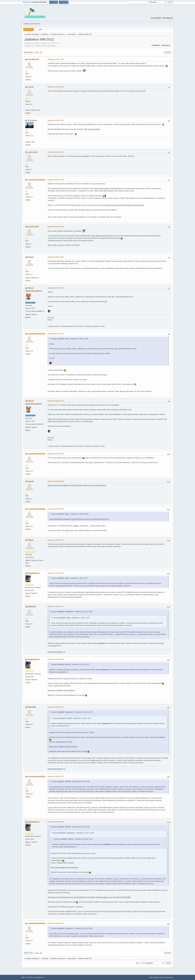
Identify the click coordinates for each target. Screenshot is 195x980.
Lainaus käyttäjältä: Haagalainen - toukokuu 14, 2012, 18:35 (72, 712)
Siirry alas (28, 53)
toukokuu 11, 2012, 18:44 (56, 573)
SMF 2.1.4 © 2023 (27, 977)
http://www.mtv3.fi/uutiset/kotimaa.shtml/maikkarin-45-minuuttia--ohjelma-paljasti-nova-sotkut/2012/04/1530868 (89, 897)
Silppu (31, 540)
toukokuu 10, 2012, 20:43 (56, 509)
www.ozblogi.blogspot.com (56, 652)
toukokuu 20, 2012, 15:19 (56, 923)
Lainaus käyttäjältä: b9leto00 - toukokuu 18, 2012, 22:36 (70, 781)
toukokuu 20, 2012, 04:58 (56, 822)
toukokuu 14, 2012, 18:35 (56, 659)
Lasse (30, 87)
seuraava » (166, 45)
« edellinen (156, 45)
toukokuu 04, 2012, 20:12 (56, 257)
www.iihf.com (70, 261)
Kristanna (32, 120)
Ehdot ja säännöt (159, 977)
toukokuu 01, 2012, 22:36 (56, 87)
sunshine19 (33, 59)
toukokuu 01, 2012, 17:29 (56, 59)
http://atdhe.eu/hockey (100, 236)
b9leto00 (32, 607)
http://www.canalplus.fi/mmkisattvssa (61, 690)
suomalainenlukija (36, 180)
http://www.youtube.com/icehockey (108, 188)
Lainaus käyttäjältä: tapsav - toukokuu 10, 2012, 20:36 (70, 514)
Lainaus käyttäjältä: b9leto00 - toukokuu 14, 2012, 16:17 (70, 664)
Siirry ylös (28, 953)
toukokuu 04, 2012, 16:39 (56, 227)
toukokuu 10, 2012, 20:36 (56, 481)
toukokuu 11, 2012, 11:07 (56, 540)
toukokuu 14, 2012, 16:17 (56, 606)
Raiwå (31, 288)
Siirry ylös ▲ (170, 977)
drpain (31, 257)
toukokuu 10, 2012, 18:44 (56, 454)
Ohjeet (151, 977)
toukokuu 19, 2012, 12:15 (56, 776)
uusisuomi (33, 152)
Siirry (137, 963)
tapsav (31, 481)
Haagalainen (34, 573)
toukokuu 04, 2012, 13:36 (56, 180)
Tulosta (168, 53)
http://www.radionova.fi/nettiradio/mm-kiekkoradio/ (125, 205)
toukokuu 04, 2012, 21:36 (56, 288)
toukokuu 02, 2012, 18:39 (56, 120)
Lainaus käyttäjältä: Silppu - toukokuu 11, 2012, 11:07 (70, 578)
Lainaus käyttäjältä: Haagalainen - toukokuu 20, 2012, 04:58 (72, 928)
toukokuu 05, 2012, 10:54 (56, 401)
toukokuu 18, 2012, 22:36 (56, 707)
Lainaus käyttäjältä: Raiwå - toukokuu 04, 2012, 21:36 (70, 339)
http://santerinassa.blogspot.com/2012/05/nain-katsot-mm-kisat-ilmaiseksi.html (77, 485)
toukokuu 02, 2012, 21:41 (56, 152)
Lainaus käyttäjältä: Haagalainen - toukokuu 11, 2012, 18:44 (72, 612)
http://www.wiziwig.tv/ (92, 129)
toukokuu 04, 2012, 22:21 (56, 334)
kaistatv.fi (87, 156)
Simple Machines (39, 977)
